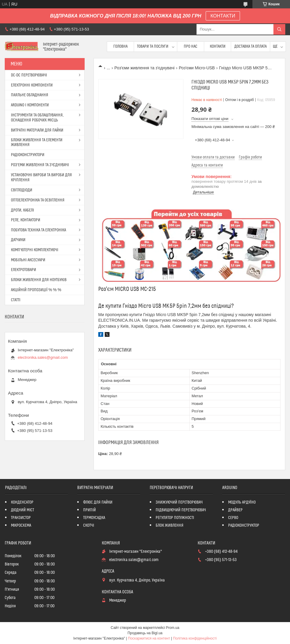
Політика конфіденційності (195, 638)
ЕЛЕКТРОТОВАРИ (24, 270)
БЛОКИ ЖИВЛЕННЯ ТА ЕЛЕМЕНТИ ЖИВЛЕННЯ (37, 142)
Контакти (218, 47)
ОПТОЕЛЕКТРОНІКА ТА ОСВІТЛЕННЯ (38, 200)
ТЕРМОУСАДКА (94, 518)
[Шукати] (279, 29)
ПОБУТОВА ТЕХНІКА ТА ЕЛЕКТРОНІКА (38, 230)
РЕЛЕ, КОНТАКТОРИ (26, 220)
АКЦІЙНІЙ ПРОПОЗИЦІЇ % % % (36, 290)
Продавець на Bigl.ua (145, 633)
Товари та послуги (153, 47)
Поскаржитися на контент (149, 638)
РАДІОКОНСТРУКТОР (244, 526)
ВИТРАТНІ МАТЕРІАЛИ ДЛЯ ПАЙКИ (37, 130)
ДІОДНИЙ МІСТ (23, 510)
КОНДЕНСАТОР (22, 502)
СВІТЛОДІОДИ (22, 190)
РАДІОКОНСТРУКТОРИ (28, 155)
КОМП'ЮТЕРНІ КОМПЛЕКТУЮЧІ (35, 250)
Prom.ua (173, 628)
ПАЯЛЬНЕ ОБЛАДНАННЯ (30, 95)
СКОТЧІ (89, 526)
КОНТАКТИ (223, 16)
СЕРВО (233, 518)
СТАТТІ (16, 300)
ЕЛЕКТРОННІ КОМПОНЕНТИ (32, 85)
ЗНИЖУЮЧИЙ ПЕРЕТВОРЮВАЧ (179, 502)
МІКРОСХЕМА (21, 526)
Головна (120, 47)
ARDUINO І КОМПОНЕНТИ (30, 105)
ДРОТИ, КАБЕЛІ (22, 210)
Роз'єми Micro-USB (197, 68)
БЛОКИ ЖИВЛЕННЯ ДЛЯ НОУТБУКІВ (39, 280)
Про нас (191, 47)
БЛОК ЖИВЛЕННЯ (170, 526)
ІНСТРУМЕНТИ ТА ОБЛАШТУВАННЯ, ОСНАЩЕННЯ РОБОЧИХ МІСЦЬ (37, 118)
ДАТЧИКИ (18, 240)
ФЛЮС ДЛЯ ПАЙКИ (98, 502)
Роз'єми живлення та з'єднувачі (145, 68)
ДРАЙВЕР (235, 510)
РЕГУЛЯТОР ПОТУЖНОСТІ (175, 518)
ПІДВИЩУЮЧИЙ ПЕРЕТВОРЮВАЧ (181, 510)
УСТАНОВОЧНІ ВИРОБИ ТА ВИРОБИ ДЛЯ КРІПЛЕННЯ (41, 178)
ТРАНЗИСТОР (21, 518)
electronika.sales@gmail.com (43, 357)
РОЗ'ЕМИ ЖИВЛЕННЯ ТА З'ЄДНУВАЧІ (40, 165)
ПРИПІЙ (90, 510)
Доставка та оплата (250, 47)
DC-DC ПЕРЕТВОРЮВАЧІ (29, 75)
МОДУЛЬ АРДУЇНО (242, 502)
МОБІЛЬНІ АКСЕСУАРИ (28, 260)
